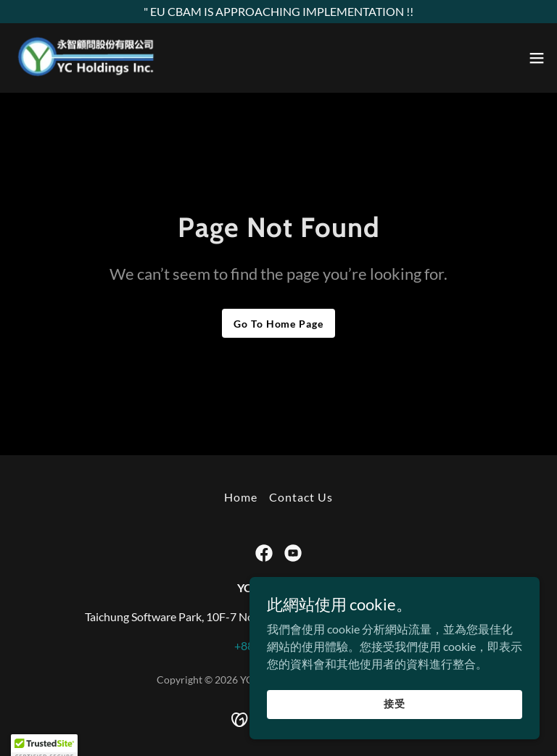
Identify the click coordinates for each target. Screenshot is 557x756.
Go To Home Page (278, 324)
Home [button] (241, 497)
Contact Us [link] (301, 497)
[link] (87, 58)
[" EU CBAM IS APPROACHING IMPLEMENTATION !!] (278, 12)
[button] (537, 58)
